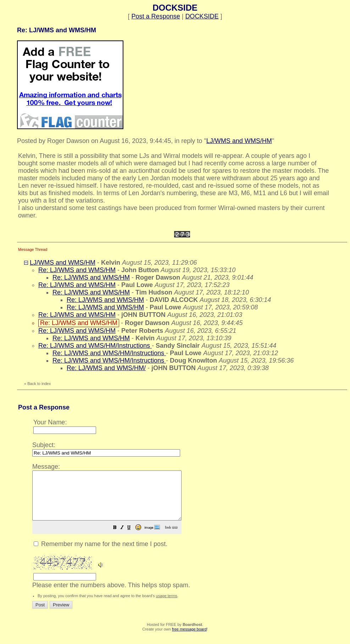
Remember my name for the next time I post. (101, 554)
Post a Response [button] (156, 16)
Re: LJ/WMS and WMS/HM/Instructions (95, 346)
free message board (189, 639)
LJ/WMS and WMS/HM (239, 141)
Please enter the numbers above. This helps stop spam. (187, 530)
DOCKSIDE (202, 16)
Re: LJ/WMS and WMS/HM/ (106, 368)
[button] (133, 538)
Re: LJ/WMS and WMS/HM (77, 270)
